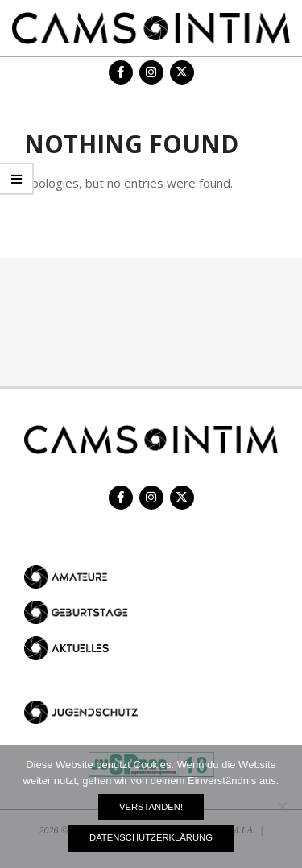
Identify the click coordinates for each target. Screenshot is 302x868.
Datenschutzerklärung (151, 837)
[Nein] (282, 806)
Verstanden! (151, 807)
